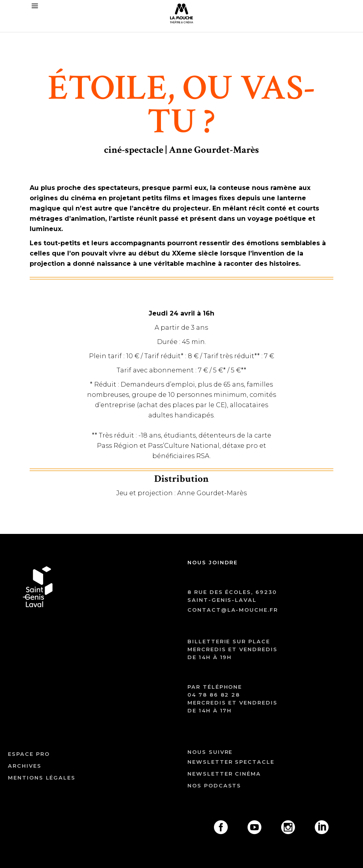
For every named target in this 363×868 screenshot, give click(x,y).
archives (25, 766)
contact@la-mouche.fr (233, 610)
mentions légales (42, 778)
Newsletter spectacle (231, 762)
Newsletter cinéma (224, 774)
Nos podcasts (214, 785)
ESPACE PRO (29, 754)
